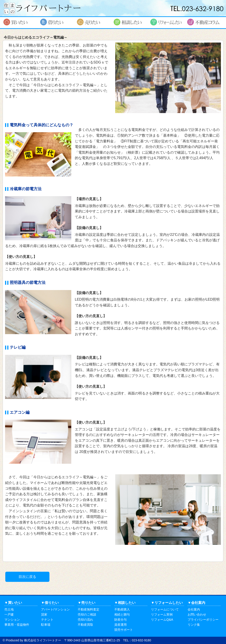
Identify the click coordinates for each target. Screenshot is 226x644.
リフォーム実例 (162, 614)
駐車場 (46, 625)
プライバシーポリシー (203, 620)
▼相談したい (125, 603)
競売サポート (124, 630)
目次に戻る (27, 577)
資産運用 (121, 625)
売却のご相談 (87, 614)
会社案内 (194, 609)
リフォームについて (165, 609)
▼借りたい (50, 603)
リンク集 (194, 625)
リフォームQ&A (162, 620)
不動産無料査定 (89, 609)
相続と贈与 (122, 614)
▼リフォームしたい (167, 603)
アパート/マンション (55, 609)
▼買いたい (13, 603)
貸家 (44, 614)
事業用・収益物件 (17, 625)
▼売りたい (87, 603)
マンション (12, 620)
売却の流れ (85, 620)
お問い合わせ (197, 614)
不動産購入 (122, 609)
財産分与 (121, 620)
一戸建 (9, 614)
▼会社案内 (196, 603)
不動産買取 (85, 625)
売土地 (9, 609)
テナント (47, 620)
